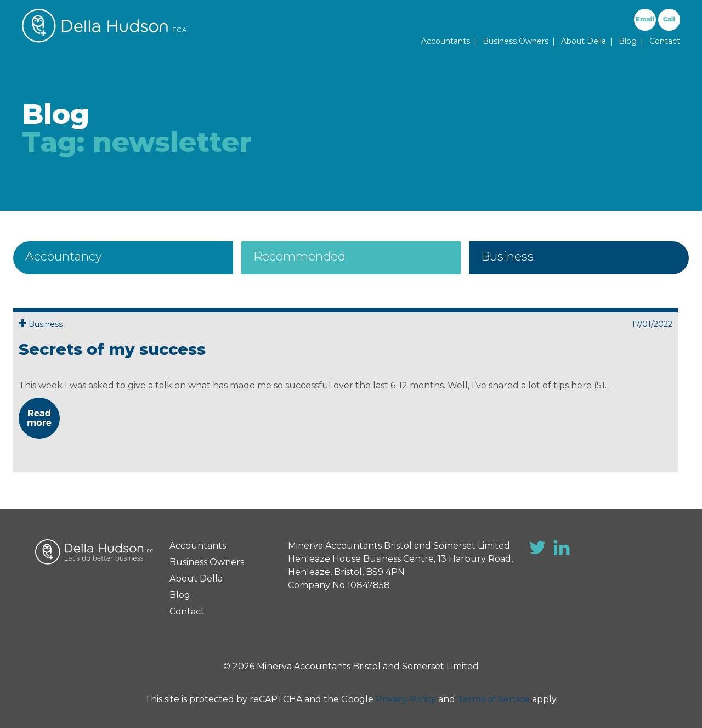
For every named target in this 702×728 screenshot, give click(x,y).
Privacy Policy (406, 699)
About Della (584, 41)
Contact (665, 41)
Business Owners (516, 41)
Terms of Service (494, 699)
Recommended (299, 256)
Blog (628, 41)
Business (507, 256)
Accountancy (64, 256)
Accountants (446, 41)
